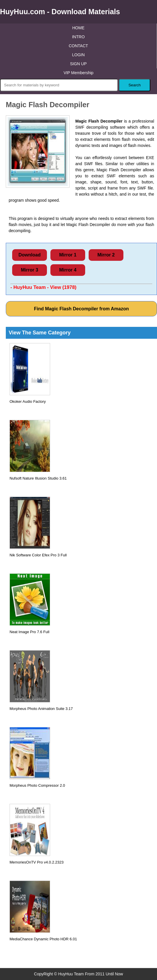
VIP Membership (78, 73)
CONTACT (78, 46)
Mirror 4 (68, 270)
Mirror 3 (30, 270)
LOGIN (78, 55)
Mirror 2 (106, 255)
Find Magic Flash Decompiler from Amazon (81, 309)
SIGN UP (78, 64)
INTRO (78, 37)
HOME (78, 28)
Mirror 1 (68, 255)
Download (30, 255)
